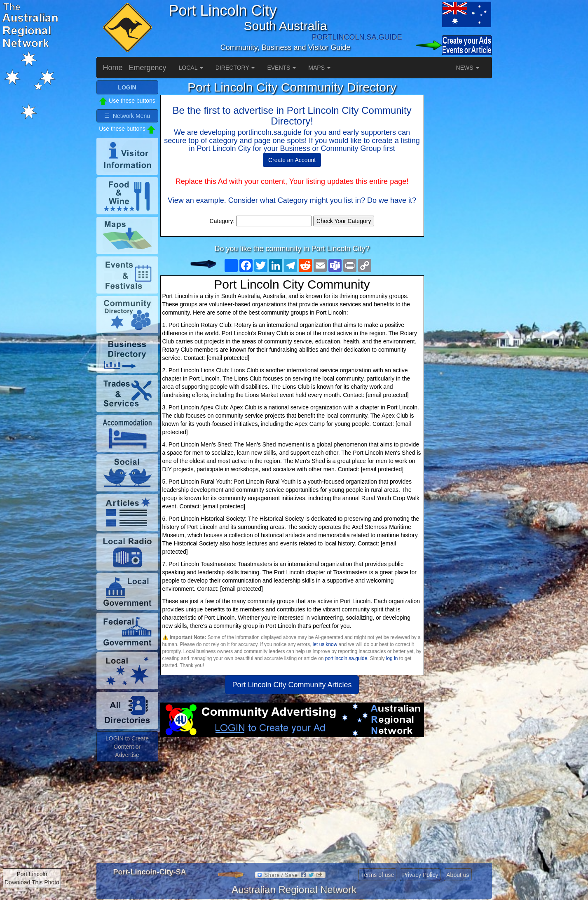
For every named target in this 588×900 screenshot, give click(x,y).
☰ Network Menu (127, 116)
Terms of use (377, 875)
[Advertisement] (292, 803)
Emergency (148, 68)
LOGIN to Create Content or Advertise (127, 747)
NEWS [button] (468, 68)
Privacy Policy (420, 875)
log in (392, 658)
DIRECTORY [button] (235, 68)
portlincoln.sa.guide (346, 658)
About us (458, 875)
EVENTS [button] (281, 68)
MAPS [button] (319, 68)
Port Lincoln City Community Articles (292, 685)
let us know (325, 644)
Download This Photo (32, 882)
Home (113, 68)
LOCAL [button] (191, 68)
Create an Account (292, 160)
